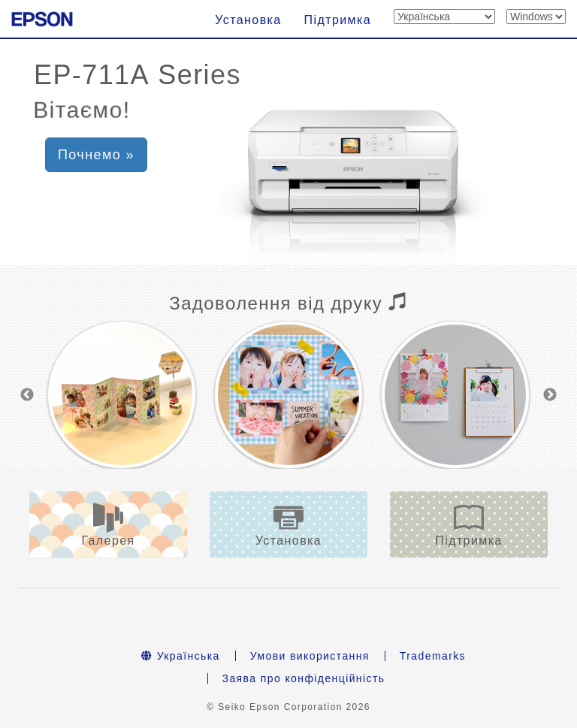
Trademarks (433, 624)
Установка (248, 20)
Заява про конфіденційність (304, 647)
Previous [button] (27, 379)
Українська (181, 624)
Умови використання (310, 624)
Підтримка (338, 20)
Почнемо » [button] (96, 155)
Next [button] (550, 379)
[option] (122, 379)
